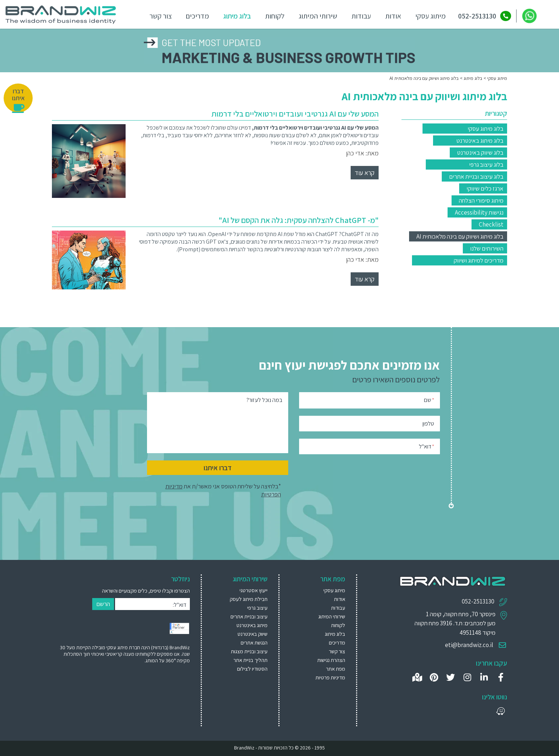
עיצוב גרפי (257, 607)
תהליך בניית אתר (250, 660)
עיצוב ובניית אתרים (249, 616)
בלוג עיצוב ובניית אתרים (476, 176)
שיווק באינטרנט (252, 633)
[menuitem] (243, 590)
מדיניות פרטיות (330, 677)
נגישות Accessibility (479, 212)
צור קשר (159, 16)
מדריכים (196, 16)
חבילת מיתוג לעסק (249, 599)
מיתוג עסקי (429, 16)
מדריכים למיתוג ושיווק (479, 260)
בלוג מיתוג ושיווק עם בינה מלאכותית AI (460, 236)
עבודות (359, 16)
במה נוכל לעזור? (264, 400)
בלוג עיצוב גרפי (486, 164)
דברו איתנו (218, 467)
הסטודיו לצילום (252, 668)
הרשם (103, 603)
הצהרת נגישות (331, 660)
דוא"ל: (179, 604)
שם (429, 399)
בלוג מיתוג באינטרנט (480, 140)
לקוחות (273, 16)
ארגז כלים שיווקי (485, 188)
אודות (391, 16)
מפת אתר (336, 668)
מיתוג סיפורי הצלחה (481, 200)
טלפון (428, 423)
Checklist (491, 224)
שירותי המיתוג (316, 16)
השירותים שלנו (487, 248)
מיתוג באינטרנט (252, 625)
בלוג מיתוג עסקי (485, 128)
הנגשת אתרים (254, 642)
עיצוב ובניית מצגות (249, 651)
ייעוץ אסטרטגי (254, 590)
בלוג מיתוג (235, 16)
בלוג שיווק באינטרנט (480, 152)
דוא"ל (427, 446)
